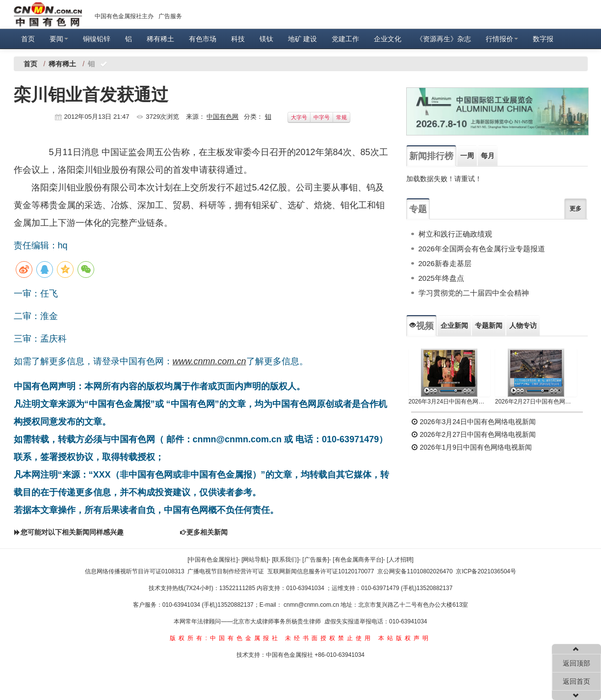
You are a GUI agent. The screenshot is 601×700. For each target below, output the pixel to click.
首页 (28, 39)
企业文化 (388, 39)
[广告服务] (316, 560)
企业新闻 (454, 325)
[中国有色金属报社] (213, 560)
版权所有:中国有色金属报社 (225, 638)
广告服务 (170, 16)
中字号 (322, 117)
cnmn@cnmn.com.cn (312, 605)
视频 (421, 326)
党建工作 (345, 39)
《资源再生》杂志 (444, 39)
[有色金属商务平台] (358, 560)
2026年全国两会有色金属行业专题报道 (482, 249)
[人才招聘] (400, 560)
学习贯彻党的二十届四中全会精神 (474, 293)
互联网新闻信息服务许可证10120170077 (321, 571)
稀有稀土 (160, 39)
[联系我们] (285, 560)
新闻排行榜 (431, 156)
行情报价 (502, 39)
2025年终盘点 (441, 278)
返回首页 (576, 681)
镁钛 (266, 39)
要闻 (59, 39)
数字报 (543, 39)
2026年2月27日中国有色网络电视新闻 (536, 402)
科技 (238, 39)
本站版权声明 (405, 638)
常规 (341, 117)
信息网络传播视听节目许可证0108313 (135, 571)
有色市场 (203, 39)
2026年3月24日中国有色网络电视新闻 (450, 402)
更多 (575, 209)
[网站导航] (255, 560)
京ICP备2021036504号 (486, 571)
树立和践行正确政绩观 (455, 234)
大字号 (299, 117)
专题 (418, 209)
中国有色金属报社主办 (124, 16)
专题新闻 (489, 325)
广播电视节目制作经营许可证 (226, 571)
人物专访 (523, 325)
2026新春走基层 (445, 263)
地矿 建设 (303, 39)
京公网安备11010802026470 (415, 571)
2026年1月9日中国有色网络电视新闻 (472, 447)
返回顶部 (576, 663)
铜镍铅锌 (97, 39)
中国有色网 (222, 117)
